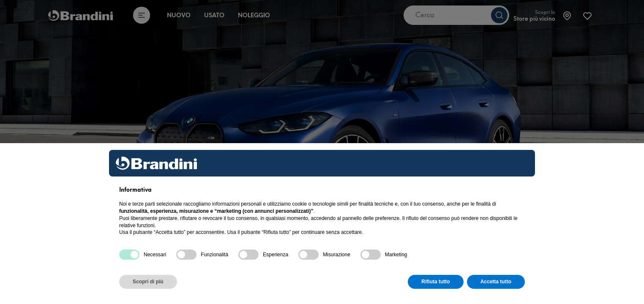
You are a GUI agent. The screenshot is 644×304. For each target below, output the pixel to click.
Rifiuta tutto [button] (435, 282)
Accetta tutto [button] (496, 282)
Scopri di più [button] (148, 282)
